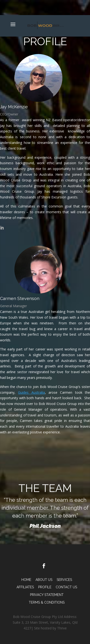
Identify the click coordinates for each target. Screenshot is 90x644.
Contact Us (66, 587)
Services (64, 580)
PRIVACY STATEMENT (47, 595)
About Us (44, 580)
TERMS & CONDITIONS (47, 602)
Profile (45, 587)
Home (26, 580)
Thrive (62, 628)
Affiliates (25, 587)
